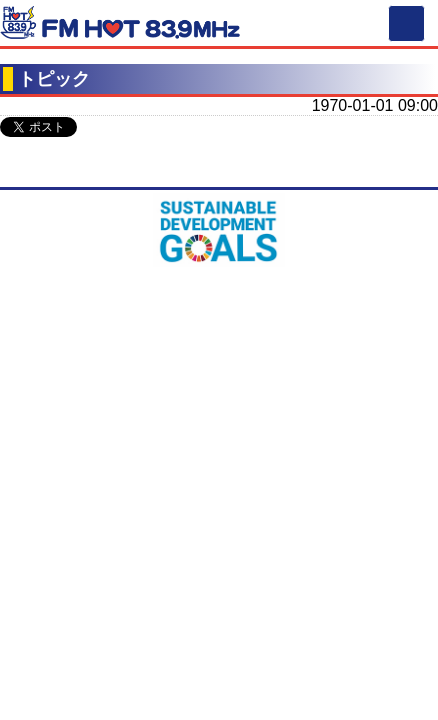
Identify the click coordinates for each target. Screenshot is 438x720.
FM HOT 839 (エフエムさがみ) (120, 26)
